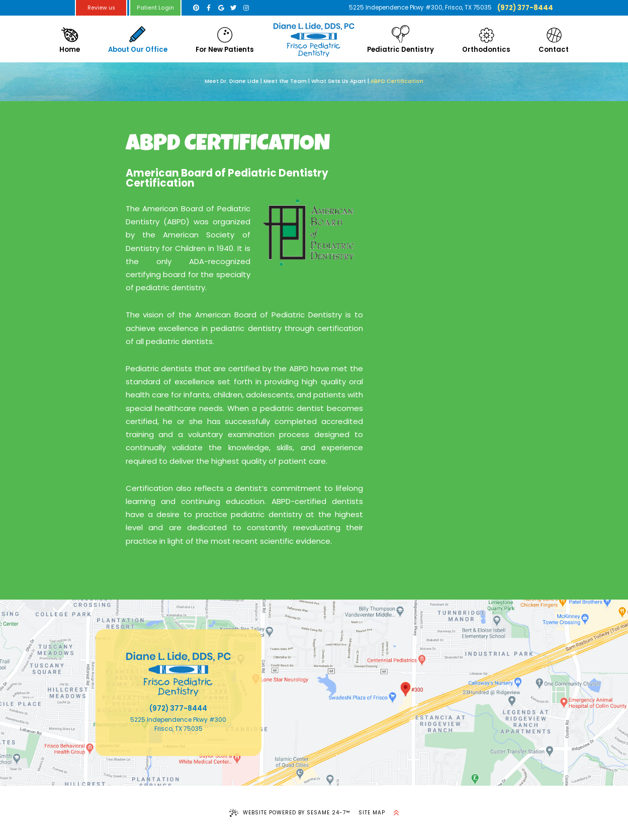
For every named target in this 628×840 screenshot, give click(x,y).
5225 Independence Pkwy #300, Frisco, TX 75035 (420, 8)
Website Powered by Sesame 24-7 (290, 813)
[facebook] (208, 8)
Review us (101, 8)
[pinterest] (196, 8)
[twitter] (234, 8)
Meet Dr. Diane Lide (232, 81)
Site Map (372, 813)
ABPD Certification (397, 81)
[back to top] (396, 813)
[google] (221, 8)
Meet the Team (285, 81)
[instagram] (246, 8)
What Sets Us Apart (339, 81)
